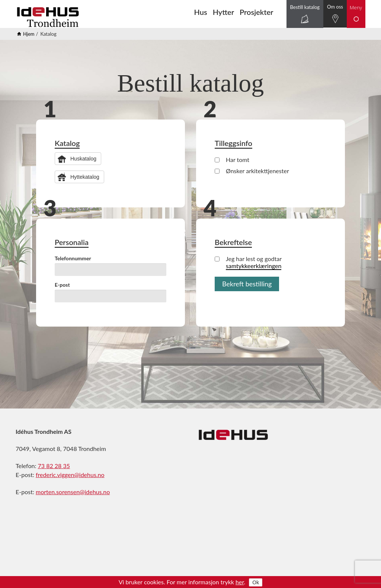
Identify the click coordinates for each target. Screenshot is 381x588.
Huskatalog (83, 159)
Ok (256, 582)
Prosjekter (256, 12)
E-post (62, 285)
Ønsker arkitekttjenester (252, 171)
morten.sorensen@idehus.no (73, 492)
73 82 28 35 (54, 466)
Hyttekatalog (85, 177)
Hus (201, 12)
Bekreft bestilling (247, 284)
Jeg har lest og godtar (248, 262)
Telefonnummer (73, 258)
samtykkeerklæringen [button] (254, 266)
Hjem (29, 34)
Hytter (223, 12)
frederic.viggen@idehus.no (70, 475)
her (240, 582)
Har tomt (232, 160)
